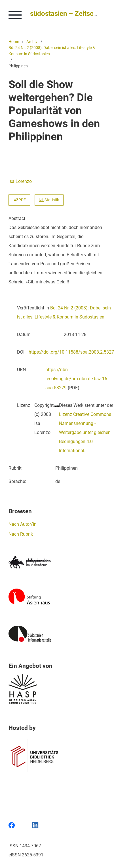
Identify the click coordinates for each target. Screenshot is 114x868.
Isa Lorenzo (20, 181)
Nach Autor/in (23, 524)
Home (14, 42)
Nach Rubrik (21, 534)
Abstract (17, 218)
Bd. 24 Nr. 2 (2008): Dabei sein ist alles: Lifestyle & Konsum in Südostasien (52, 51)
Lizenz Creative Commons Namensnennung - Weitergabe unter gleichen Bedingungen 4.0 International (85, 432)
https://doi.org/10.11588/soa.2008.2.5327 (71, 352)
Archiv (32, 42)
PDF (19, 200)
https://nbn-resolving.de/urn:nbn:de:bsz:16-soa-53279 (77, 379)
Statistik (49, 200)
